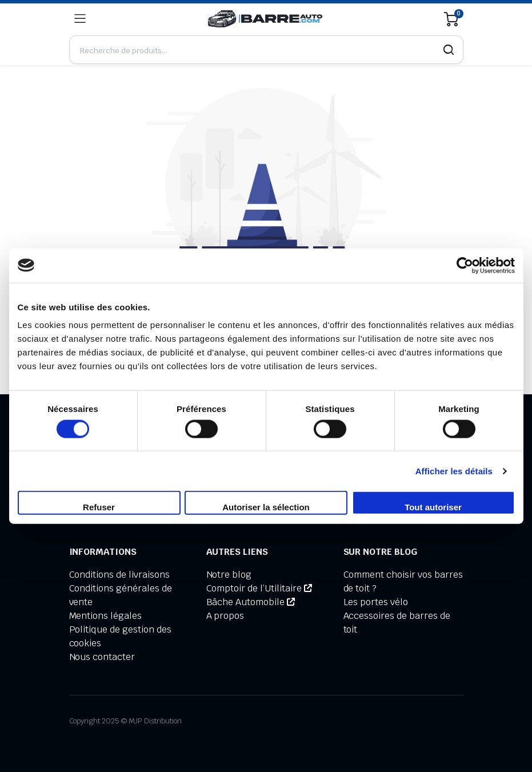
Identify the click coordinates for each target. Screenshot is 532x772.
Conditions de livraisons (119, 575)
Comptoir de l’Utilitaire (259, 588)
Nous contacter (102, 657)
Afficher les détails (454, 471)
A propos (225, 616)
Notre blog (229, 575)
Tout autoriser (433, 507)
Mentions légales (106, 616)
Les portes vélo (376, 602)
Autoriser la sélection (266, 507)
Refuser (99, 507)
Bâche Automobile (251, 602)
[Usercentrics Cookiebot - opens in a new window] (465, 265)
